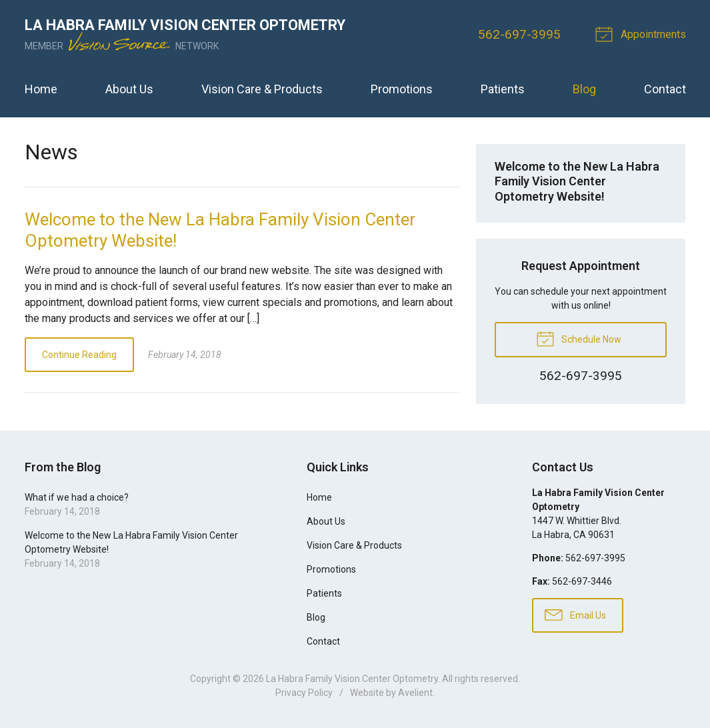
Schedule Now (579, 338)
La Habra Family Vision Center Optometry (352, 679)
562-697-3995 (519, 34)
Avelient (415, 693)
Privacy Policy (304, 693)
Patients (503, 89)
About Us (129, 89)
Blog (584, 89)
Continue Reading (79, 355)
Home (41, 89)
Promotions (402, 89)
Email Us (575, 614)
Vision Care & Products (262, 89)
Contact (665, 89)
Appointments (643, 33)
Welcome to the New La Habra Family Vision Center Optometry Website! (577, 181)
